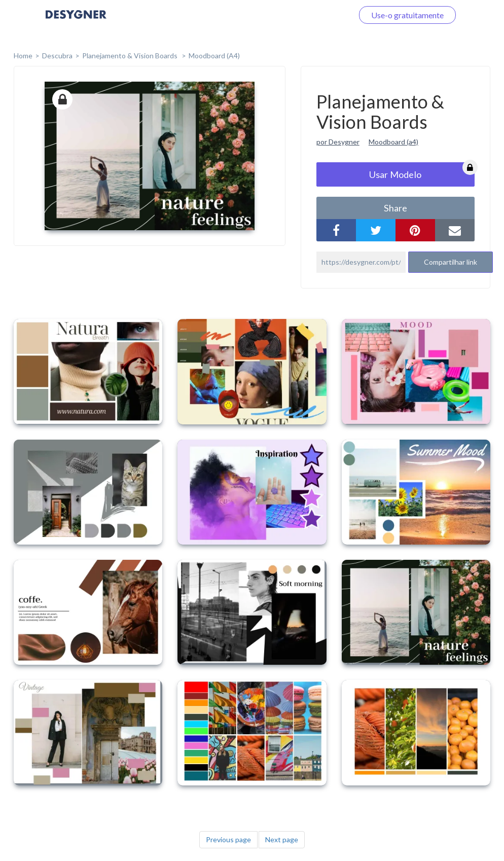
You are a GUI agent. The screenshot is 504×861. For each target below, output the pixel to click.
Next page (282, 839)
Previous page (228, 839)
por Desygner (338, 142)
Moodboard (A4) (214, 56)
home (23, 56)
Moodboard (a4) (393, 142)
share (395, 208)
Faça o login (320, 15)
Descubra (57, 56)
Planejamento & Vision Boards (131, 56)
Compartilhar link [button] (451, 262)
